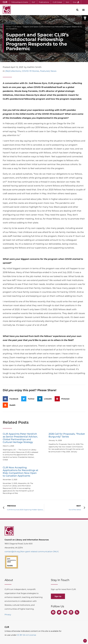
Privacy (8, 615)
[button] (85, 18)
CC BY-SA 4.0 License (27, 635)
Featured (45, 71)
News (53, 71)
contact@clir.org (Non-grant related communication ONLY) (32, 552)
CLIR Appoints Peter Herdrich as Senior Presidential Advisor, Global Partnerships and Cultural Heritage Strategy (20, 438)
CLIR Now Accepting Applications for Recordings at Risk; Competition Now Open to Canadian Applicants (20, 472)
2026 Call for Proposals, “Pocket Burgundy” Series (67, 435)
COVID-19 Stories (30, 71)
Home (8, 27)
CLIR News (17, 27)
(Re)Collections (13, 71)
